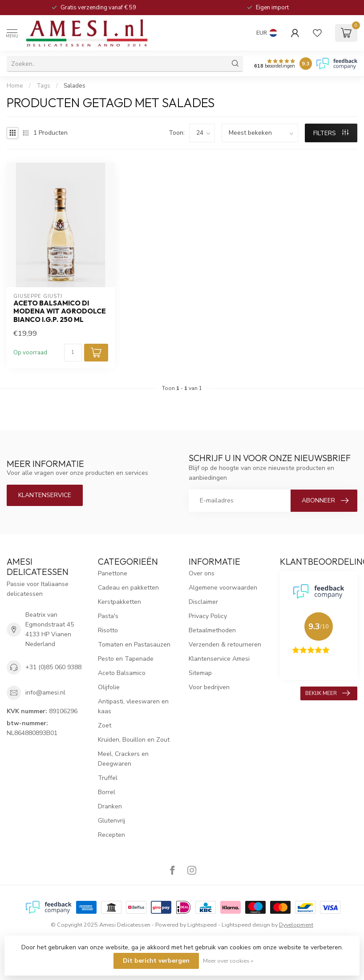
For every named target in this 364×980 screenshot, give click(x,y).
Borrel (107, 792)
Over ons (202, 573)
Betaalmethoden (212, 630)
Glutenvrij (111, 821)
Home (15, 86)
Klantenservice (45, 495)
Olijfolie (109, 687)
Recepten (111, 835)
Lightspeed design (246, 925)
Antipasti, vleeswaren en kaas (133, 706)
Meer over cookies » (228, 961)
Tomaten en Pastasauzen (134, 645)
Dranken (110, 806)
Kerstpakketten (119, 602)
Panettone (113, 573)
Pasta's (108, 616)
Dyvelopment (296, 925)
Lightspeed (202, 925)
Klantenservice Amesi (219, 659)
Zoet (105, 725)
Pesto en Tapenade (126, 659)
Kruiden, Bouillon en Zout (134, 740)
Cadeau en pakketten (128, 588)
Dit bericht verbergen (156, 961)
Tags (43, 86)
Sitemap (200, 673)
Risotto (108, 630)
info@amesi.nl (45, 693)
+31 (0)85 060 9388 (53, 667)
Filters (331, 133)
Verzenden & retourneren (225, 645)
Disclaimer (203, 602)
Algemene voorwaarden (223, 588)
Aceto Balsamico (122, 673)
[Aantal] (73, 353)
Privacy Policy (208, 616)
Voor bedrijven (209, 687)
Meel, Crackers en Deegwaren (123, 759)
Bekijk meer (328, 693)
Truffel (108, 778)
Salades (75, 86)
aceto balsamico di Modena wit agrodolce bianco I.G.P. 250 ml (60, 311)
